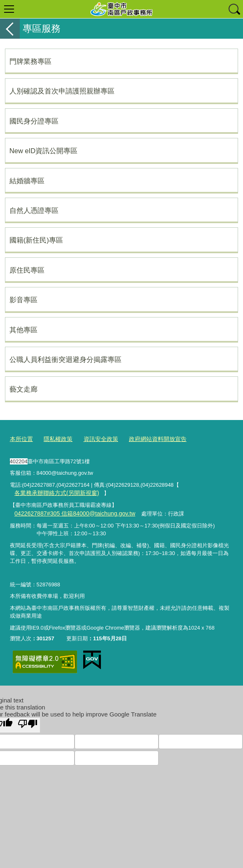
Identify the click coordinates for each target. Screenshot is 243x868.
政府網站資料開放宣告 (150, 439)
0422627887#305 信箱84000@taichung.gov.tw (69, 511)
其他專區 (23, 330)
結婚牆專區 (27, 181)
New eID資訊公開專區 (43, 151)
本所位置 (21, 439)
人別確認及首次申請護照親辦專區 (62, 91)
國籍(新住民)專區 (36, 240)
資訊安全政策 (96, 439)
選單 (9, 9)
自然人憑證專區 (34, 210)
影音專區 (23, 300)
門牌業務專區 (30, 61)
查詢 (234, 9)
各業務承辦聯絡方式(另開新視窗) (53, 491)
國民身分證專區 (34, 121)
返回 (10, 29)
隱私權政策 (55, 439)
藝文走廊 (23, 389)
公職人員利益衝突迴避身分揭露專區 (65, 359)
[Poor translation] (28, 722)
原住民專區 (27, 270)
